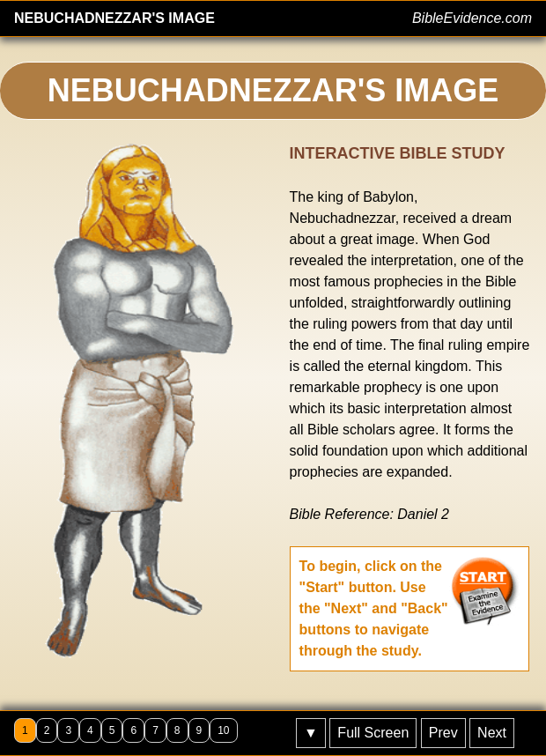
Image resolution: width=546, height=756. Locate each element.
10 (223, 730)
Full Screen (373, 733)
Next (492, 733)
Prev (443, 733)
